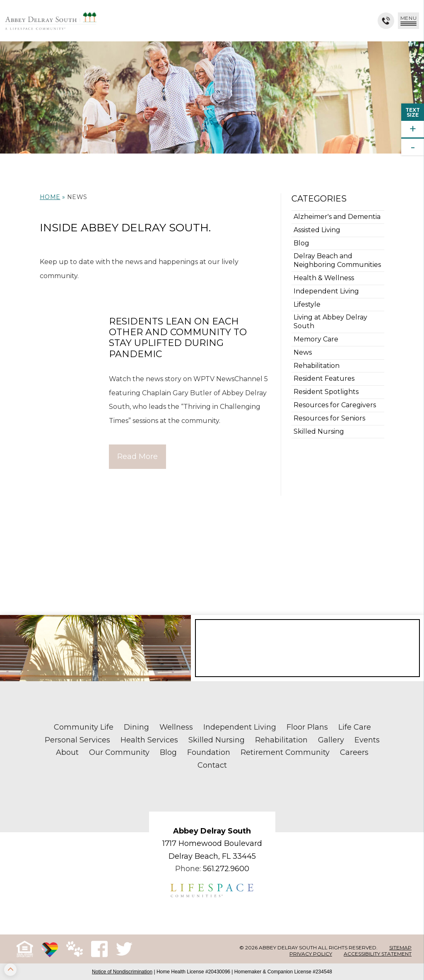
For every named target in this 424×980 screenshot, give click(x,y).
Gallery (331, 740)
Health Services (149, 740)
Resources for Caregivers (335, 405)
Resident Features (324, 378)
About (67, 752)
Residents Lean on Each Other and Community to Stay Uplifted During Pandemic (178, 338)
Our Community (119, 752)
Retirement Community (285, 752)
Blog (301, 243)
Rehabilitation (317, 366)
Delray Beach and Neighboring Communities (337, 260)
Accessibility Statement (378, 954)
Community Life (84, 727)
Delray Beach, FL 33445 (212, 856)
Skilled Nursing (319, 431)
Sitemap (400, 948)
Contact (212, 765)
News (303, 352)
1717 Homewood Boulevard (212, 843)
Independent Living (326, 291)
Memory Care (316, 339)
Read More (137, 456)
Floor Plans (307, 727)
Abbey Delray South (212, 831)
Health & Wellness (324, 278)
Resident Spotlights (326, 392)
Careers (354, 752)
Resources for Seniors (329, 418)
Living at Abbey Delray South (330, 322)
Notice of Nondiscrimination (122, 972)
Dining (136, 727)
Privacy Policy (311, 954)
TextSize (413, 112)
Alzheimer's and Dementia (337, 217)
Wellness (176, 727)
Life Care (355, 727)
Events (367, 740)
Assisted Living (317, 230)
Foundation (209, 752)
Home (50, 197)
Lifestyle (307, 304)
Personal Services (77, 740)
